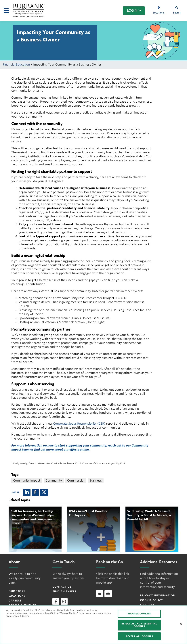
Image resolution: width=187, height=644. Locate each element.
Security (147, 605)
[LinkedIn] (27, 492)
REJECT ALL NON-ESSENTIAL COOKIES (139, 625)
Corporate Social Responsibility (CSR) (79, 424)
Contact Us (62, 587)
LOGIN (134, 11)
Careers (15, 601)
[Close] (181, 624)
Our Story (17, 591)
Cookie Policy (152, 600)
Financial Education (16, 65)
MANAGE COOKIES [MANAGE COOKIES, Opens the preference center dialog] (139, 614)
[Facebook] (35, 492)
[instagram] (64, 601)
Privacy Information (158, 595)
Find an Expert (64, 591)
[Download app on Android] (108, 594)
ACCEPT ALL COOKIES (139, 636)
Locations (17, 596)
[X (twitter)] (44, 492)
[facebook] (56, 601)
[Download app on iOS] (100, 594)
